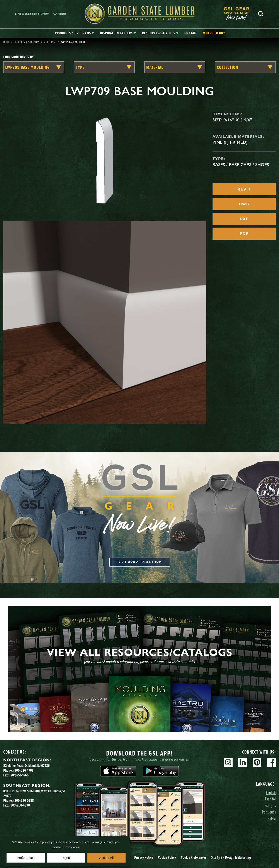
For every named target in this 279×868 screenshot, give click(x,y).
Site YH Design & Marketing (231, 857)
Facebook (271, 762)
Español (270, 799)
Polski (272, 818)
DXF (244, 219)
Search (261, 14)
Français (270, 805)
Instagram (228, 762)
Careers (60, 14)
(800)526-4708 (23, 770)
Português (269, 812)
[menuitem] (239, 14)
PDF (244, 234)
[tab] (74, 33)
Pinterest (257, 762)
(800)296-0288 (24, 800)
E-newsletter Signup (32, 14)
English (271, 792)
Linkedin (243, 762)
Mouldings (50, 42)
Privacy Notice (144, 857)
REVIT (244, 189)
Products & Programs (27, 42)
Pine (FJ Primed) (230, 142)
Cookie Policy (167, 857)
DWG (244, 204)
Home (6, 42)
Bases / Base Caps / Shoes (241, 165)
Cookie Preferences (194, 857)
